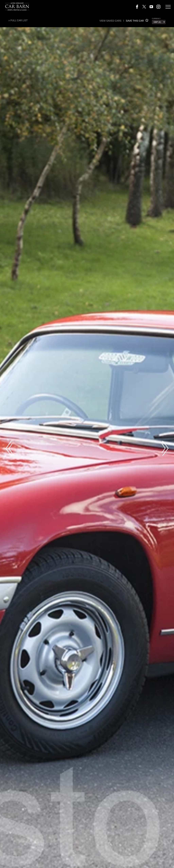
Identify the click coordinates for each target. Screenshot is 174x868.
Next (165, 448)
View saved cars (110, 21)
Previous (9, 448)
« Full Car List (18, 20)
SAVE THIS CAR (137, 21)
